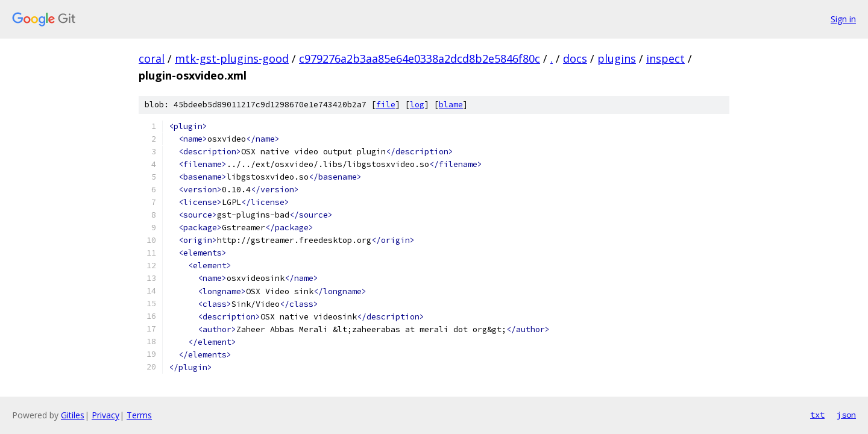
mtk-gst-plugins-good (232, 58)
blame (451, 105)
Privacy (105, 415)
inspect (665, 58)
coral (152, 58)
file (386, 105)
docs (575, 58)
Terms (139, 415)
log (417, 105)
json (846, 415)
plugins (617, 58)
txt (817, 415)
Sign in (843, 19)
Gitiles (73, 415)
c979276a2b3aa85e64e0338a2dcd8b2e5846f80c (420, 58)
